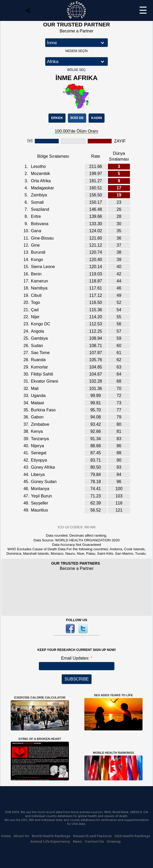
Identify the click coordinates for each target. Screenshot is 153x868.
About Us (21, 836)
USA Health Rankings (132, 836)
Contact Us (94, 841)
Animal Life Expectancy (50, 841)
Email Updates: (76, 658)
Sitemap (114, 841)
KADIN (97, 118)
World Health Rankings (51, 836)
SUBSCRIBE (76, 679)
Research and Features (92, 836)
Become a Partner (77, 31)
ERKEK (57, 118)
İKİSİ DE (77, 118)
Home (6, 836)
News (77, 841)
